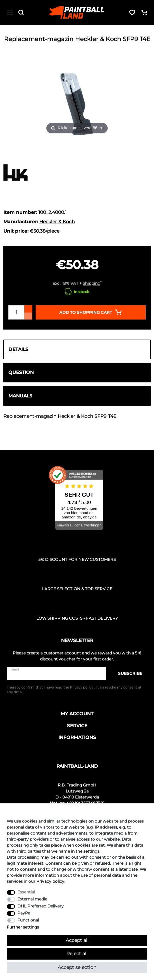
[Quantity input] (16, 312)
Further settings (23, 927)
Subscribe (127, 673)
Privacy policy (50, 881)
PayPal (24, 913)
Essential (26, 892)
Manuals (20, 396)
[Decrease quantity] (28, 316)
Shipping (91, 283)
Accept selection (77, 967)
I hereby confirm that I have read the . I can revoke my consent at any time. (74, 690)
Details (18, 349)
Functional (28, 920)
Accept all (77, 940)
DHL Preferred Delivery (40, 906)
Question (21, 372)
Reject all (77, 954)
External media (32, 899)
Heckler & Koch (57, 222)
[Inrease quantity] (28, 309)
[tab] (77, 349)
